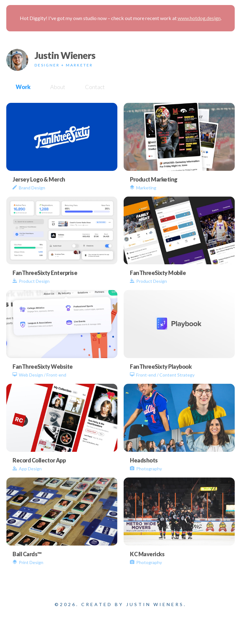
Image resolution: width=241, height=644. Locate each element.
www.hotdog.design (199, 18)
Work (23, 87)
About (58, 87)
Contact (95, 87)
